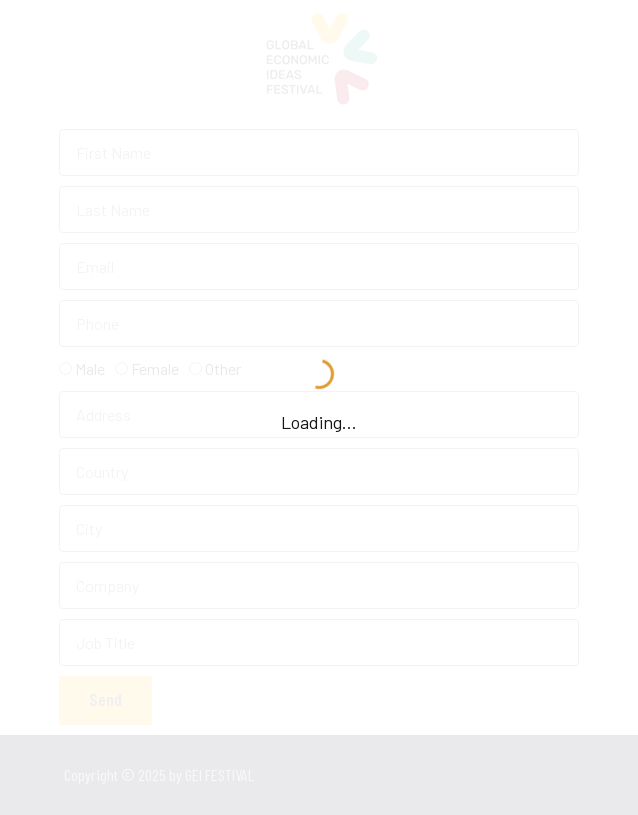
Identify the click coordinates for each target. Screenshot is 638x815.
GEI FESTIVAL (268, 774)
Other (223, 368)
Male (90, 368)
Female (155, 368)
